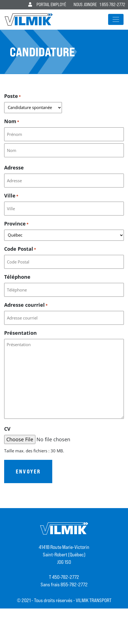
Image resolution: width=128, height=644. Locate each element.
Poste (12, 96)
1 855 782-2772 (112, 5)
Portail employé (47, 5)
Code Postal (20, 249)
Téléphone (17, 277)
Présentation (20, 333)
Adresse (14, 168)
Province (16, 224)
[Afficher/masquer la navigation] (116, 19)
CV (7, 429)
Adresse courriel (26, 305)
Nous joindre (85, 5)
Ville (11, 196)
